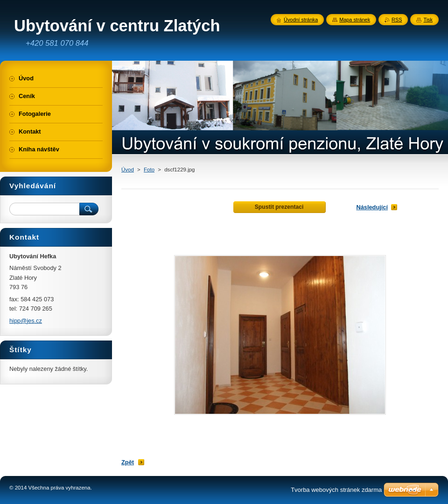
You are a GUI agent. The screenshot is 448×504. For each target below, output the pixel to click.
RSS (397, 20)
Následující (372, 207)
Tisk (428, 20)
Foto (149, 170)
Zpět (128, 462)
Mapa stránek (355, 20)
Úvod (128, 170)
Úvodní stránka (301, 20)
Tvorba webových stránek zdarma (336, 490)
